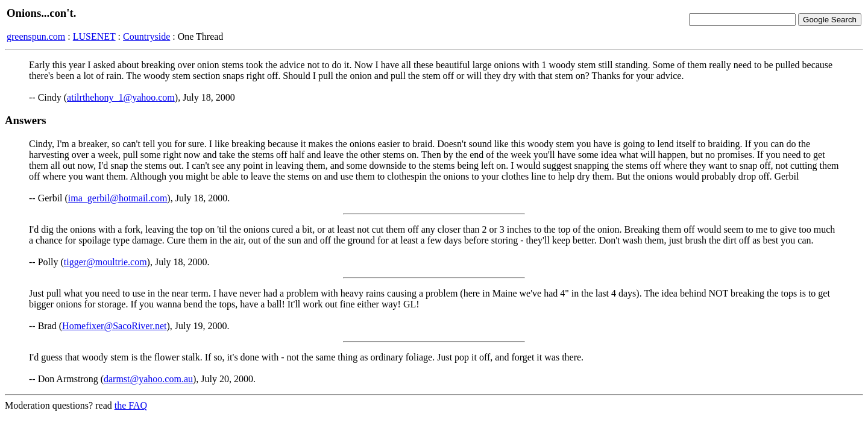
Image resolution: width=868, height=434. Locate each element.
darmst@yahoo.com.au (148, 379)
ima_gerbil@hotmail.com (118, 198)
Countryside (146, 36)
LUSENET (94, 36)
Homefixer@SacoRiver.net (114, 326)
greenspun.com (36, 36)
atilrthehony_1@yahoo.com (121, 97)
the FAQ (131, 405)
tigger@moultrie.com (105, 262)
